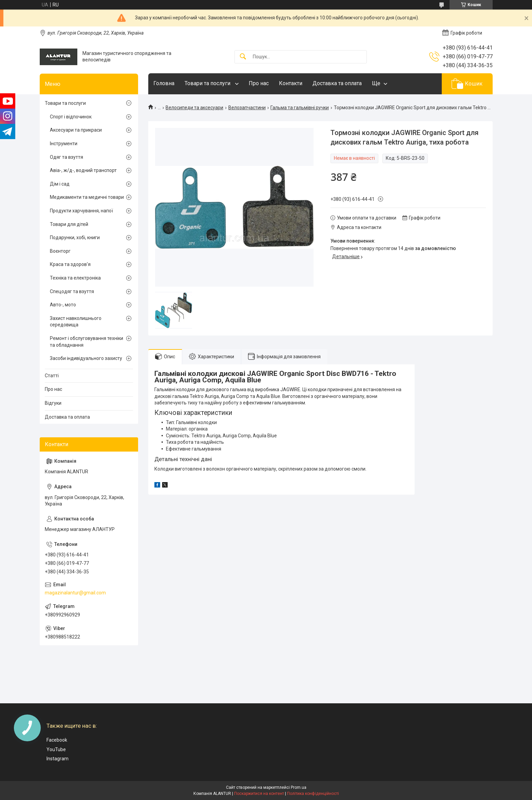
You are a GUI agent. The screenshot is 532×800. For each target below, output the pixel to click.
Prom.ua (299, 787)
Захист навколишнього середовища (76, 322)
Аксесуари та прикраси (76, 130)
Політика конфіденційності (313, 794)
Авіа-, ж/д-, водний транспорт (83, 170)
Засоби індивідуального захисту (86, 358)
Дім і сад (60, 184)
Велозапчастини (247, 108)
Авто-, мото (63, 305)
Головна (164, 83)
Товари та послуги (208, 83)
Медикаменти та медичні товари (87, 197)
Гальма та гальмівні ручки (300, 108)
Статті (52, 376)
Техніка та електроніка (75, 278)
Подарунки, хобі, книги (75, 237)
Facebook (57, 740)
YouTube (56, 749)
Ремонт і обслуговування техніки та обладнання (87, 342)
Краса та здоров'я (70, 264)
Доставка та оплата (337, 83)
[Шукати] (243, 57)
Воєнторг (60, 251)
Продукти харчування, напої (81, 211)
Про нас (259, 83)
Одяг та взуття (66, 157)
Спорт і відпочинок (71, 117)
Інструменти (64, 144)
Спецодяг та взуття (72, 291)
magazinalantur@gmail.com (75, 593)
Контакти (291, 83)
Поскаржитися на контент (259, 794)
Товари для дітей (69, 224)
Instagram (58, 759)
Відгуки (53, 403)
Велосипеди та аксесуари (194, 108)
